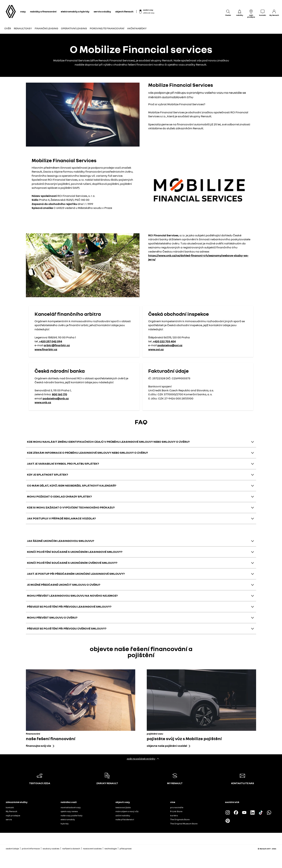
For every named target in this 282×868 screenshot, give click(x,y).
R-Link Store (176, 811)
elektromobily (68, 819)
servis (9, 819)
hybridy (65, 824)
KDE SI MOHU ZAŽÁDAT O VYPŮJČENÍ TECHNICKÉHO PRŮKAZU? (71, 507)
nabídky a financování (43, 11)
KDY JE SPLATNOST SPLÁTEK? (47, 474)
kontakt (10, 807)
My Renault (12, 811)
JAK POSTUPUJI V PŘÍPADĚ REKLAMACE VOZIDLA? (61, 518)
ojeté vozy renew (69, 811)
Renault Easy (23, 28)
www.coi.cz (156, 349)
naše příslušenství (125, 819)
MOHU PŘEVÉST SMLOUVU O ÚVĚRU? (52, 617)
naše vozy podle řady (72, 815)
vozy (23, 11)
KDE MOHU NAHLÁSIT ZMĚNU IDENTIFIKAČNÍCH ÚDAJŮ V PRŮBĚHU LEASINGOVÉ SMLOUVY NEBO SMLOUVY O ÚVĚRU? (108, 442)
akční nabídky (123, 815)
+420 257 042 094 (50, 341)
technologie (111, 849)
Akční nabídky (137, 28)
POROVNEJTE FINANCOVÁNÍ (107, 28)
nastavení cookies (92, 849)
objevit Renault (124, 11)
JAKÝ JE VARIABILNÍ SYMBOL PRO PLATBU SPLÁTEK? (63, 464)
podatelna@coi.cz (170, 345)
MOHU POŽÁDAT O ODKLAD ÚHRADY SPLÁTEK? (59, 496)
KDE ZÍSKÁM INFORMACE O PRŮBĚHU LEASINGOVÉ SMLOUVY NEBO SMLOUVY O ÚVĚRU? (87, 453)
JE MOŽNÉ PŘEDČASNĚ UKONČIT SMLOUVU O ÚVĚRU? (64, 585)
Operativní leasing (74, 28)
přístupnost (126, 849)
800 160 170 (60, 394)
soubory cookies (51, 849)
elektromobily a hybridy (75, 11)
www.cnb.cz (43, 402)
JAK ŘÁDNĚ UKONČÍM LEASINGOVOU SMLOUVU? (61, 541)
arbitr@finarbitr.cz (57, 345)
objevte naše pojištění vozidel (167, 746)
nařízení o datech (71, 849)
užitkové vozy (149, 13)
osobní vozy (148, 10)
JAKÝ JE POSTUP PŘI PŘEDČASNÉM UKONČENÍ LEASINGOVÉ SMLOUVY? (76, 574)
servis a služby (102, 11)
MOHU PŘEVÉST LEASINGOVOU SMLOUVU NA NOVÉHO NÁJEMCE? (72, 596)
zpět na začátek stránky (141, 759)
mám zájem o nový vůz (127, 811)
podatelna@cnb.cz (56, 398)
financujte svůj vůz (38, 746)
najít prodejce (13, 815)
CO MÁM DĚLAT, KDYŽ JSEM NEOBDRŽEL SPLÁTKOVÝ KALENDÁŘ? (72, 485)
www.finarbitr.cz (46, 349)
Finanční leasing (46, 28)
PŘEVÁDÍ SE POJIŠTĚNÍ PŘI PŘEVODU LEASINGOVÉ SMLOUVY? (69, 607)
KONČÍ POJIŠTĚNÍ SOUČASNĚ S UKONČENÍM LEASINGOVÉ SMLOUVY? (75, 552)
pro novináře (177, 807)
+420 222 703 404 (164, 341)
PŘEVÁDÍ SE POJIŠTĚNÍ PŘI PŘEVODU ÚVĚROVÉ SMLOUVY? (67, 628)
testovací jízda (123, 807)
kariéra (174, 815)
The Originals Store (180, 819)
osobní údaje (12, 849)
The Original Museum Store (184, 824)
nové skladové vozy (71, 807)
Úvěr (8, 28)
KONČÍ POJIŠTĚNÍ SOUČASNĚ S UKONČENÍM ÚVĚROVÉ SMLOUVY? (72, 563)
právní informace (31, 849)
